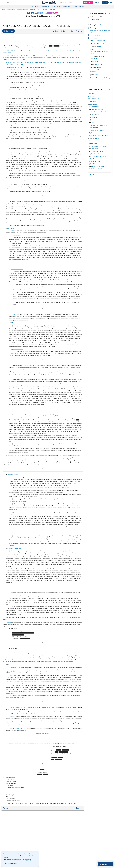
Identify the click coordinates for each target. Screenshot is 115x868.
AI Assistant (34, 7)
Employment (10, 242)
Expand (91, 118)
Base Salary (16, 285)
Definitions (10, 81)
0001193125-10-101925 (97, 40)
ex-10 (101, 35)
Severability (14, 689)
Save (56, 45)
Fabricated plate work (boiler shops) (99, 52)
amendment (94, 59)
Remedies (13, 730)
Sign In (97, 2)
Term (12, 336)
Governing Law (14, 726)
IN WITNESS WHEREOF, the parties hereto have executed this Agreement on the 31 (26, 757)
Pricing (81, 7)
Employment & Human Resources (97, 71)
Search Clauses (56, 7)
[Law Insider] (57, 2)
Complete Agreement (16, 699)
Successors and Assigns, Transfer (19, 721)
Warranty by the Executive (17, 681)
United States (100, 25)
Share (63, 45)
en (97, 62)
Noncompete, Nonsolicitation (14, 562)
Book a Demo (88, 2)
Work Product (11, 469)
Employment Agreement (98, 22)
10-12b (102, 43)
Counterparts (14, 709)
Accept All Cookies (11, 864)
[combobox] (13, 2)
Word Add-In (44, 7)
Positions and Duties (16, 249)
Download (8, 45)
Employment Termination (17, 363)
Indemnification (11, 631)
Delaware (30, 60)
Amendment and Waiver (16, 742)
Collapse (78, 822)
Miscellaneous (11, 679)
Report (79, 45)
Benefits (16, 294)
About (75, 7)
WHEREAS (91, 93)
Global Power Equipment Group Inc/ (100, 31)
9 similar (105, 78)
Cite (71, 45)
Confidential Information (13, 488)
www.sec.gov (99, 65)
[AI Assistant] (105, 864)
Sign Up (105, 2)
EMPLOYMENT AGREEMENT (43, 55)
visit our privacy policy (24, 860)
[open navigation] (111, 3)
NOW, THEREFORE (93, 99)
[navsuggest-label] (13, 2)
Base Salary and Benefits (17, 283)
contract (96, 75)
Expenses (16, 328)
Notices (9, 636)
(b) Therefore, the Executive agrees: (18, 515)
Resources (67, 7)
